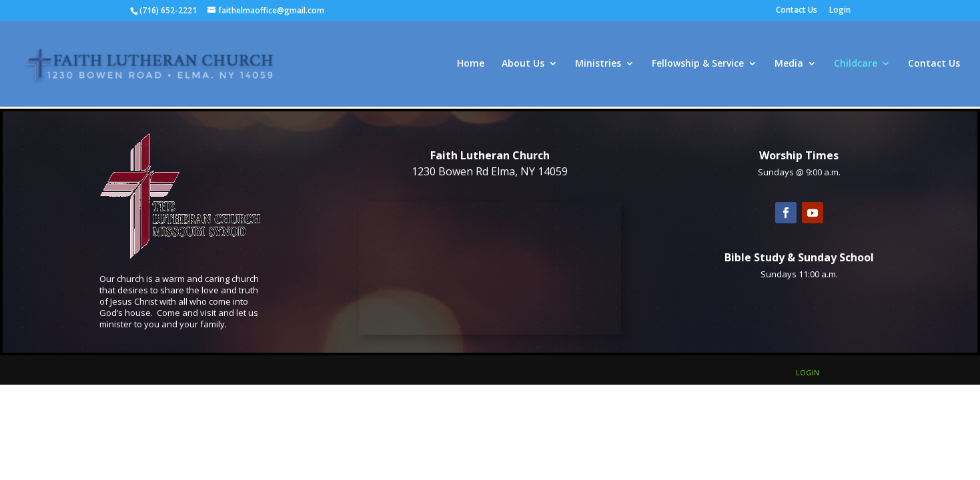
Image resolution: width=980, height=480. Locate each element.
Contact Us (797, 11)
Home (471, 64)
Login (840, 11)
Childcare (856, 64)
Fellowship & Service (698, 64)
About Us (523, 64)
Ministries (598, 64)
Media (789, 64)
